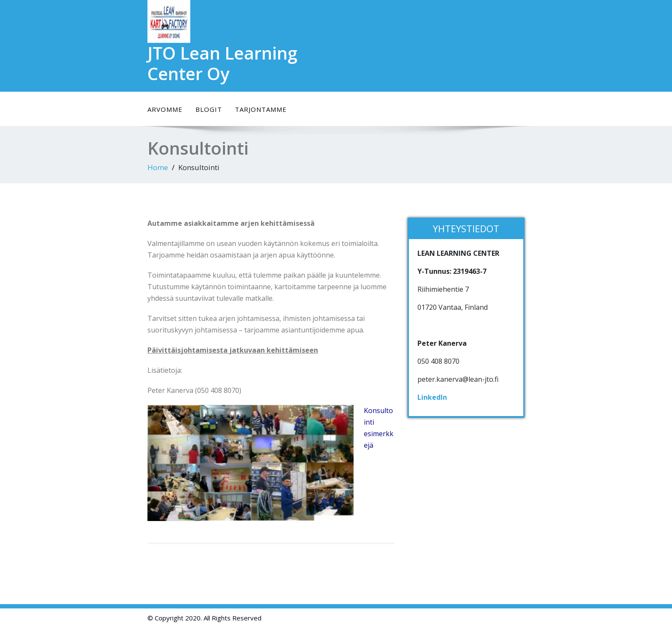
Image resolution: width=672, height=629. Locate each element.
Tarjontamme (261, 109)
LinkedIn (432, 397)
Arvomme (165, 109)
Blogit (209, 109)
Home (158, 167)
